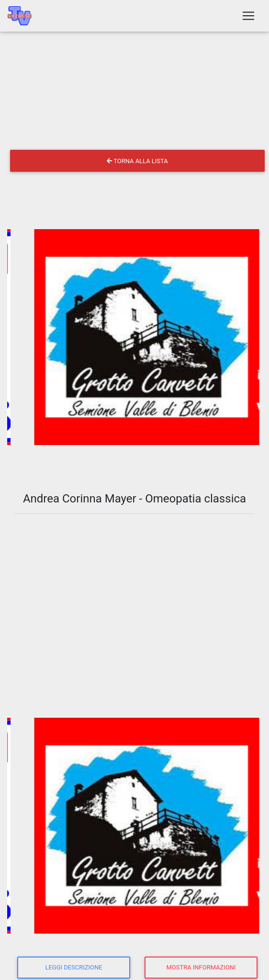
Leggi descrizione (73, 967)
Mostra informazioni (201, 967)
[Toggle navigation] (248, 16)
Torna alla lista (137, 161)
